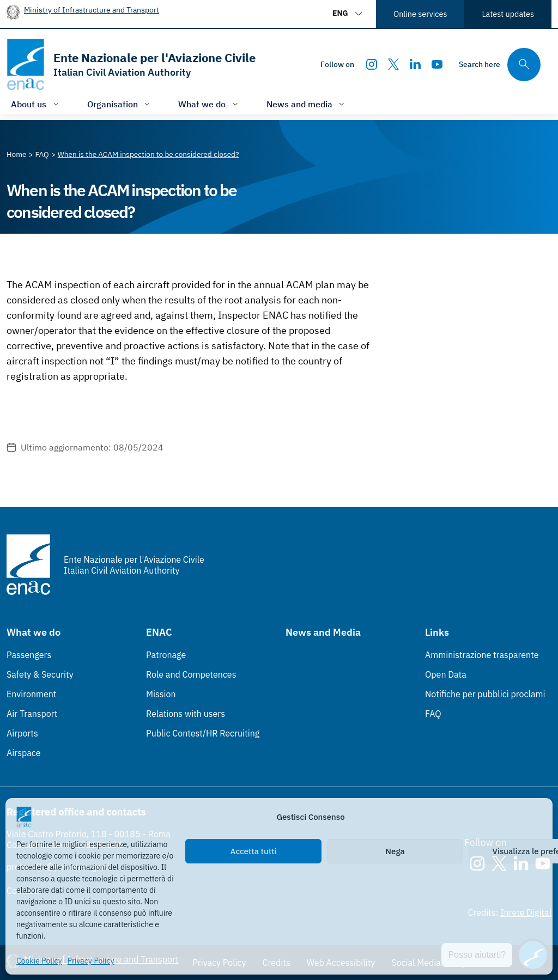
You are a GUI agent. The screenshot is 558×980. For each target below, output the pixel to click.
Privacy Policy (91, 961)
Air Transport (32, 714)
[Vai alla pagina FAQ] (42, 154)
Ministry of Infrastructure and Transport (92, 10)
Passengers (29, 655)
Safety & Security (40, 674)
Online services (420, 14)
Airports (22, 733)
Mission (161, 694)
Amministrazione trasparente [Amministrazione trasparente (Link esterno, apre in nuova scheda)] (482, 655)
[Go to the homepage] (131, 65)
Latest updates (508, 14)
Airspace (23, 753)
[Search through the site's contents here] (500, 65)
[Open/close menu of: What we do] (209, 104)
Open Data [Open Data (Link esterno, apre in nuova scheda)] (446, 674)
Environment (31, 694)
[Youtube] (437, 64)
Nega (395, 851)
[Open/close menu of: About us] (36, 104)
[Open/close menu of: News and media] (307, 104)
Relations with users (186, 714)
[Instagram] (372, 64)
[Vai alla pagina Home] (17, 154)
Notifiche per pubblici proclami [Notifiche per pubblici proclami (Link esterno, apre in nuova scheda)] (485, 694)
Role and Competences (191, 674)
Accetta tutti (254, 851)
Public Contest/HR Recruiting (203, 733)
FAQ (433, 714)
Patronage (166, 655)
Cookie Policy (39, 961)
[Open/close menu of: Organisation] (120, 104)
